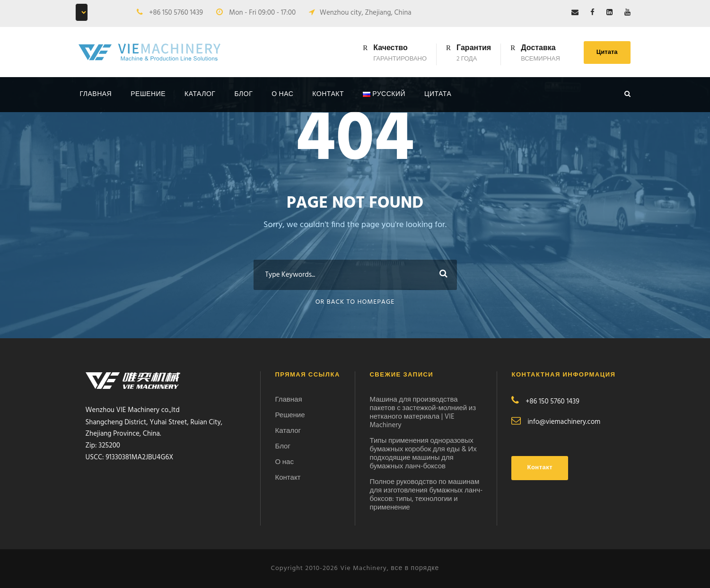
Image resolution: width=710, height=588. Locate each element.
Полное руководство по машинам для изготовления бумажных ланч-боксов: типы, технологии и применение (426, 495)
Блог (243, 94)
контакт (328, 94)
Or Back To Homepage (355, 302)
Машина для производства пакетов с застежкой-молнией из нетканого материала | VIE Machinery (423, 412)
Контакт (288, 478)
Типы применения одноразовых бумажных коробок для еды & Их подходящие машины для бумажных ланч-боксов (423, 454)
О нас (282, 94)
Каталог (200, 94)
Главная (96, 94)
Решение (148, 94)
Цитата (607, 52)
